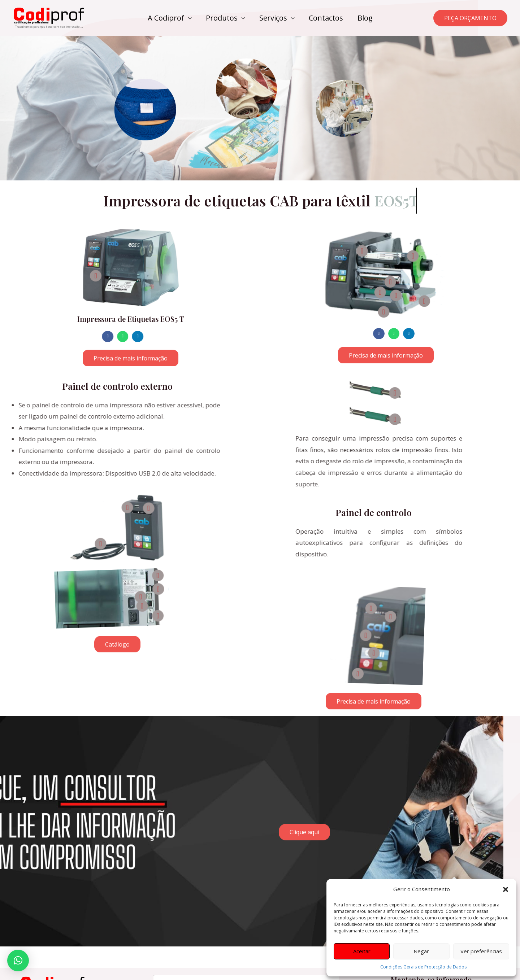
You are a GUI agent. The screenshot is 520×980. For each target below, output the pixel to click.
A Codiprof (166, 18)
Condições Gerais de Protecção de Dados (423, 967)
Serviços (273, 18)
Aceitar (362, 951)
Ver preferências (481, 951)
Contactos (326, 18)
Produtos (222, 18)
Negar (421, 951)
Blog (365, 18)
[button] (506, 889)
